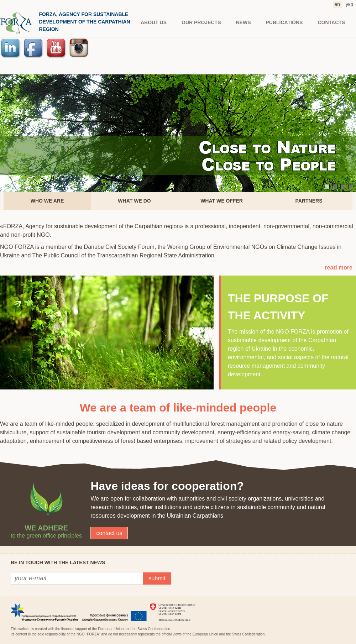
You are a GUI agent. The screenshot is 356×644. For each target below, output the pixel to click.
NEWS (244, 22)
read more (339, 268)
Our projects (201, 22)
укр (349, 4)
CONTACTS (331, 22)
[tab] (47, 201)
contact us (109, 533)
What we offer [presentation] (222, 201)
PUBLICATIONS (284, 22)
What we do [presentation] (134, 201)
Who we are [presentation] (47, 201)
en (337, 4)
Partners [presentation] (309, 201)
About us (154, 22)
